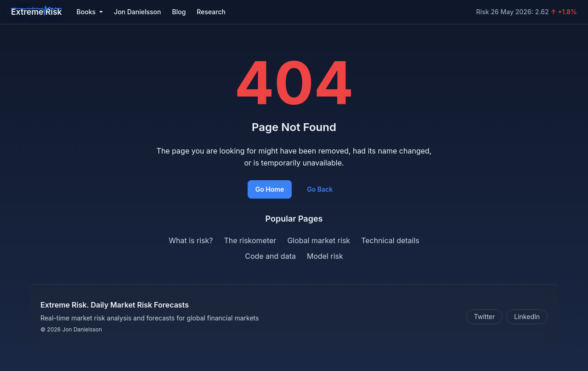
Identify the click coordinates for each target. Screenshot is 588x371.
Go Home (270, 189)
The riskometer (250, 240)
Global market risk (319, 240)
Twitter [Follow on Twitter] (484, 317)
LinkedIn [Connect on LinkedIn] (527, 317)
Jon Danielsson (137, 12)
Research (211, 12)
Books (90, 12)
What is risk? (191, 240)
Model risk (325, 256)
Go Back (320, 189)
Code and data (270, 256)
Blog (179, 12)
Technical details (390, 240)
